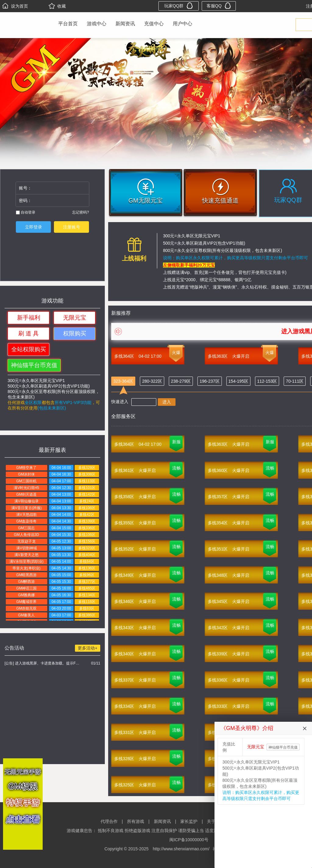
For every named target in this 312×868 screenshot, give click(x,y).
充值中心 (154, 24)
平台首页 (68, 24)
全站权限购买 (29, 349)
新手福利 (29, 318)
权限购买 (75, 333)
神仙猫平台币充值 (34, 365)
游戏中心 (97, 24)
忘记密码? (81, 212)
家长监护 (189, 821)
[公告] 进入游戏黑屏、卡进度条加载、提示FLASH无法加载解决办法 (43, 663)
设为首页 (15, 6)
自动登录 (26, 212)
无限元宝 (75, 318)
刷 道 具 (29, 333)
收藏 (57, 6)
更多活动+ (87, 648)
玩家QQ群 (179, 6)
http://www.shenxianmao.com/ (181, 849)
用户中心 (183, 24)
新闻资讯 (125, 24)
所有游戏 (136, 821)
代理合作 (109, 821)
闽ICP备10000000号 (189, 840)
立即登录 (34, 227)
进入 (167, 402)
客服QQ (219, 6)
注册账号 (72, 227)
